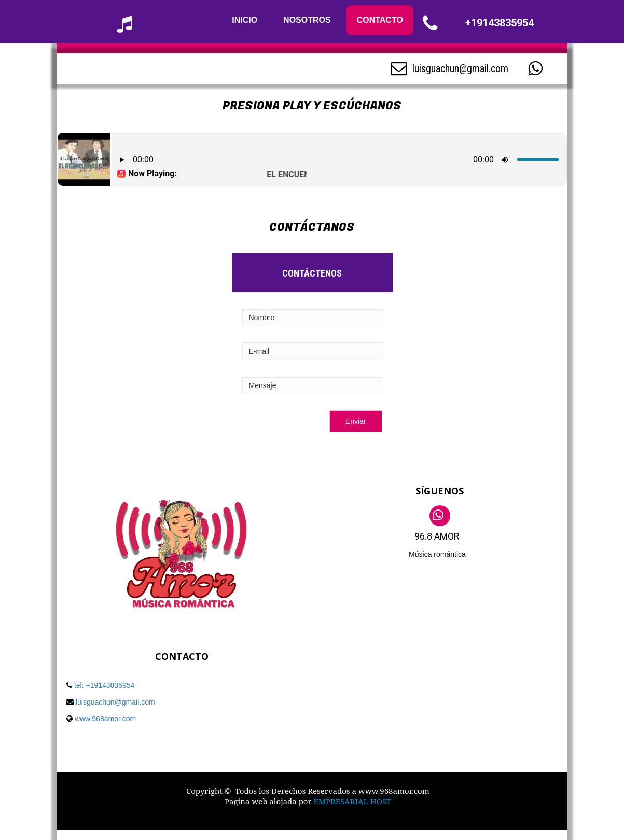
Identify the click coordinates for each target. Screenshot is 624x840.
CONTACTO (380, 20)
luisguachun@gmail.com (460, 68)
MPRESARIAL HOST (355, 801)
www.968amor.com (104, 719)
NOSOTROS (307, 20)
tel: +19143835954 (104, 685)
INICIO (245, 20)
